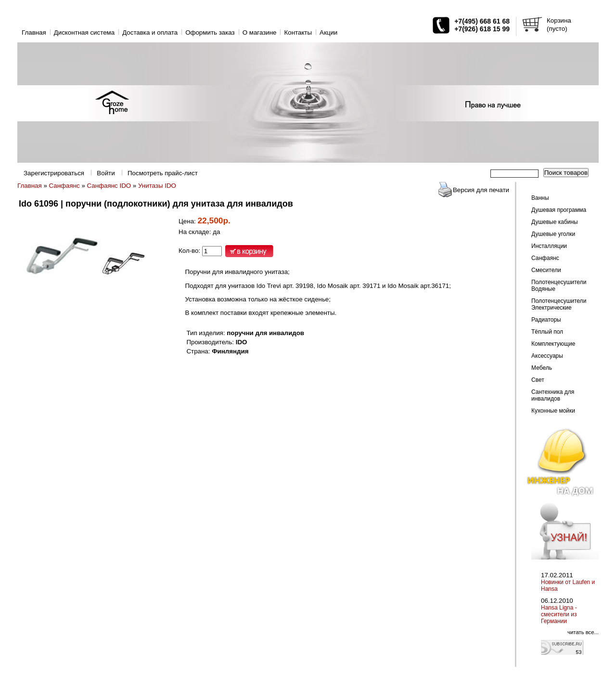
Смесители (546, 270)
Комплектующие (553, 344)
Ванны (540, 198)
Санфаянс (64, 186)
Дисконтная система (84, 32)
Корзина (559, 20)
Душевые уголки (553, 234)
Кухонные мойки (553, 411)
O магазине (260, 32)
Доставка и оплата (150, 32)
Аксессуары (547, 356)
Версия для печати (481, 190)
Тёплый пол (547, 332)
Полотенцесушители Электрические (559, 304)
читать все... (583, 632)
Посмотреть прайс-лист (163, 173)
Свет (538, 380)
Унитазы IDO (157, 186)
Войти (106, 173)
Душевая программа (559, 210)
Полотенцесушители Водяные (559, 286)
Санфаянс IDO (109, 186)
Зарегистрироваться (54, 173)
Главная (34, 32)
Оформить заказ (210, 32)
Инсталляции (549, 246)
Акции (328, 32)
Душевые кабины (555, 222)
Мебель (542, 368)
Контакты (298, 32)
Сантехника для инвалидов (553, 395)
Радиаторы (546, 320)
